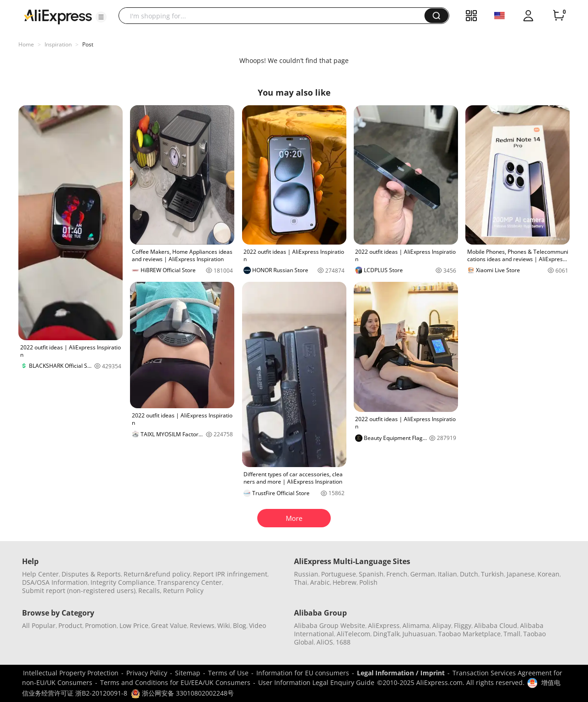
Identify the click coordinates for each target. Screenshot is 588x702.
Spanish (371, 574)
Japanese (521, 574)
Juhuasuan (419, 634)
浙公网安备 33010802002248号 (182, 693)
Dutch (469, 574)
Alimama (416, 625)
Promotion (101, 625)
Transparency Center (189, 582)
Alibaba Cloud (496, 625)
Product (70, 625)
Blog (240, 625)
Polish (368, 582)
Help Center (40, 574)
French (397, 574)
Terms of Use (228, 673)
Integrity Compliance (122, 582)
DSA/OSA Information (55, 582)
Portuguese (339, 574)
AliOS (325, 642)
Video (257, 625)
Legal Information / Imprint (401, 673)
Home (26, 44)
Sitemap (188, 673)
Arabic (320, 582)
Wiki (224, 625)
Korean (548, 574)
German (423, 574)
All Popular (39, 625)
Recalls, (150, 591)
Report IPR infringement (230, 574)
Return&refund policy (157, 574)
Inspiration (58, 44)
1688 (343, 642)
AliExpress (384, 625)
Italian (447, 574)
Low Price (134, 625)
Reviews (202, 625)
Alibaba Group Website (330, 625)
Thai (301, 582)
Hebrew (345, 582)
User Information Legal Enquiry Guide (316, 682)
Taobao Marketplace (469, 634)
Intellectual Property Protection (71, 673)
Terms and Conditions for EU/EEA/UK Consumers (175, 682)
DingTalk (386, 634)
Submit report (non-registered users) (79, 591)
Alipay (442, 625)
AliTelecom (353, 634)
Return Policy (183, 591)
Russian (306, 574)
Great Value (169, 625)
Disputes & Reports (91, 574)
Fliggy (463, 625)
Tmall (512, 634)
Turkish (492, 574)
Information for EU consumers (303, 673)
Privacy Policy (147, 673)
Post (88, 44)
